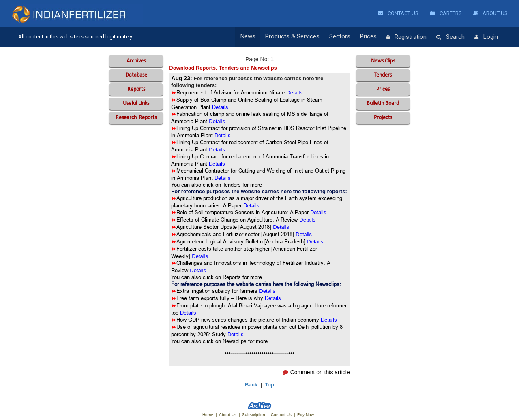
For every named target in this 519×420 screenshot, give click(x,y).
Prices (368, 37)
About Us (490, 13)
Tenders (383, 75)
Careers (446, 13)
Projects (383, 118)
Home (208, 415)
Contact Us (398, 13)
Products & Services (292, 37)
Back (251, 385)
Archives (136, 61)
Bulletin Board (383, 103)
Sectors (340, 37)
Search (450, 37)
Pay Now (306, 415)
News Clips (383, 61)
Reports (136, 89)
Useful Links (136, 103)
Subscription (254, 415)
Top (269, 385)
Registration (406, 37)
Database (136, 75)
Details (307, 220)
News (248, 37)
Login (486, 37)
